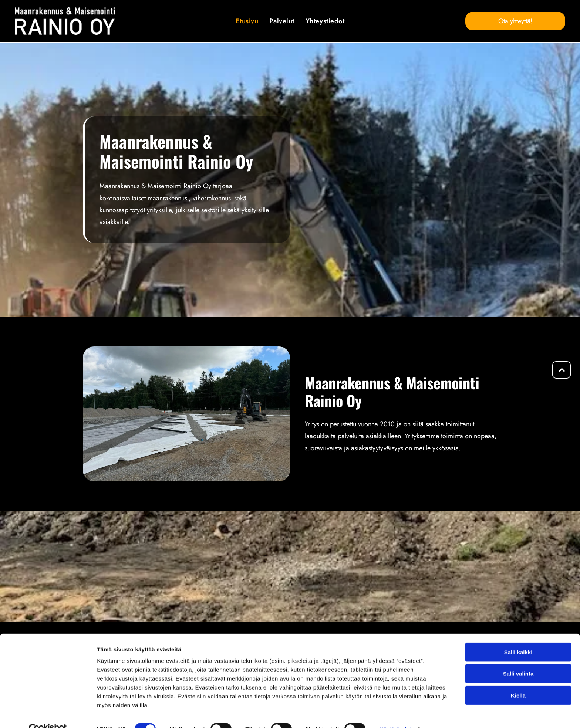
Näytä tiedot (396, 713)
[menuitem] (247, 21)
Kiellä (518, 680)
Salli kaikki (518, 636)
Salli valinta (518, 658)
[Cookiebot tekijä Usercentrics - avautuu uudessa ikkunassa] (48, 714)
